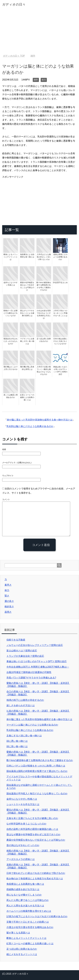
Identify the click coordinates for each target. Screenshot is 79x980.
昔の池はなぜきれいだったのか (23, 845)
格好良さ (9, 607)
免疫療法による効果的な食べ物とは (25, 884)
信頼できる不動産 (16, 640)
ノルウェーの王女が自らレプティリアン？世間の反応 (35, 645)
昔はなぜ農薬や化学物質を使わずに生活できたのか (33, 834)
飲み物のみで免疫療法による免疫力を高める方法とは (35, 879)
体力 (44, 80)
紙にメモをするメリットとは (22, 954)
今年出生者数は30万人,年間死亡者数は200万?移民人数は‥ (38, 667)
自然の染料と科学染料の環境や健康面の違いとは (32, 829)
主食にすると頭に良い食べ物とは (24, 736)
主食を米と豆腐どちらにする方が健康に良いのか (32, 818)
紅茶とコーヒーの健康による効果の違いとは (30, 943)
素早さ (8, 585)
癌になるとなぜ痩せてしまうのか (24, 895)
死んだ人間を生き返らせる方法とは (25, 906)
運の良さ (9, 601)
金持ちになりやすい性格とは (22, 799)
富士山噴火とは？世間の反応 (22, 651)
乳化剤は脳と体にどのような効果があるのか (30, 426)
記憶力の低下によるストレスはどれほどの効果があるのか (37, 916)
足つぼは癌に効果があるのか (22, 949)
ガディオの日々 (14, 4)
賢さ (7, 596)
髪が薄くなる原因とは (18, 933)
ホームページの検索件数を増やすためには (29, 911)
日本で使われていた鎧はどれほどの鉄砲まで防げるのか (36, 873)
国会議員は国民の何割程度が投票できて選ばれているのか (37, 771)
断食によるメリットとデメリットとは (26, 938)
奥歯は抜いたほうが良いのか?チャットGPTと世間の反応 (37, 661)
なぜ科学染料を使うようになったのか (26, 824)
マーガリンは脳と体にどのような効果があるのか (32, 725)
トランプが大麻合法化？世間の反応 (25, 656)
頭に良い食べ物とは (17, 746)
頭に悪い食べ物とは (17, 741)
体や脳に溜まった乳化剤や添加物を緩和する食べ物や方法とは (40, 420)
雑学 (36, 80)
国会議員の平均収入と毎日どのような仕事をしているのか (37, 794)
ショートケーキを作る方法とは (23, 804)
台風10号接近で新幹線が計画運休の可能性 (29, 672)
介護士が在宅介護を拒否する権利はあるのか (30, 927)
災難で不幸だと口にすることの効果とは (28, 922)
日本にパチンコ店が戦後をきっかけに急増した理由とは (36, 766)
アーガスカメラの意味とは (21, 859)
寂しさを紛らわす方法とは (21, 705)
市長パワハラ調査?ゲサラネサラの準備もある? (31, 678)
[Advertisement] (39, 32)
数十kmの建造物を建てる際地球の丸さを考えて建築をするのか (40, 760)
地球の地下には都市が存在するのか (25, 700)
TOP (14, 56)
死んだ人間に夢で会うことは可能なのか (28, 900)
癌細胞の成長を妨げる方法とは (23, 889)
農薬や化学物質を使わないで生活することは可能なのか (36, 840)
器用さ (8, 612)
